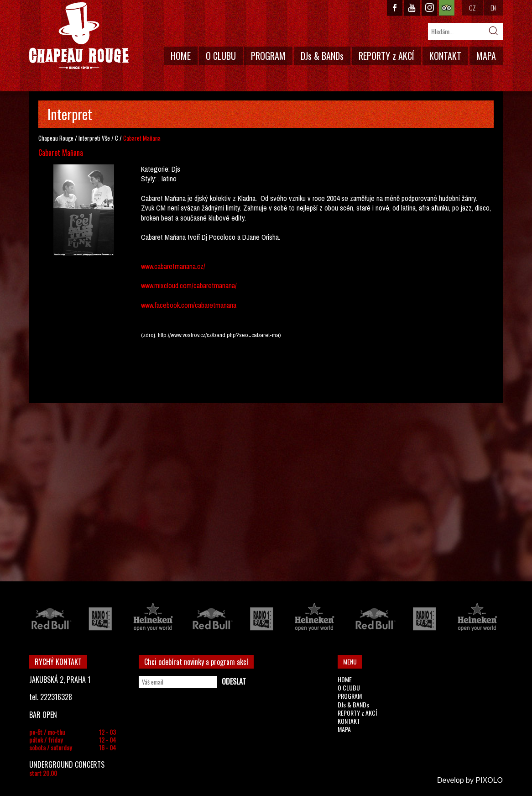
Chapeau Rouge (56, 138)
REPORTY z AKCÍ (386, 56)
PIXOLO (489, 780)
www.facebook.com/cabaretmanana (189, 305)
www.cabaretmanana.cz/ (173, 266)
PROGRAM (268, 56)
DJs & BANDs (322, 56)
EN (493, 8)
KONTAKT (445, 56)
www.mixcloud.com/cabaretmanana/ (189, 285)
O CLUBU (221, 56)
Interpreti (89, 138)
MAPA (486, 56)
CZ (472, 8)
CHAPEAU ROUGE (79, 36)
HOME (181, 56)
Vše (106, 138)
